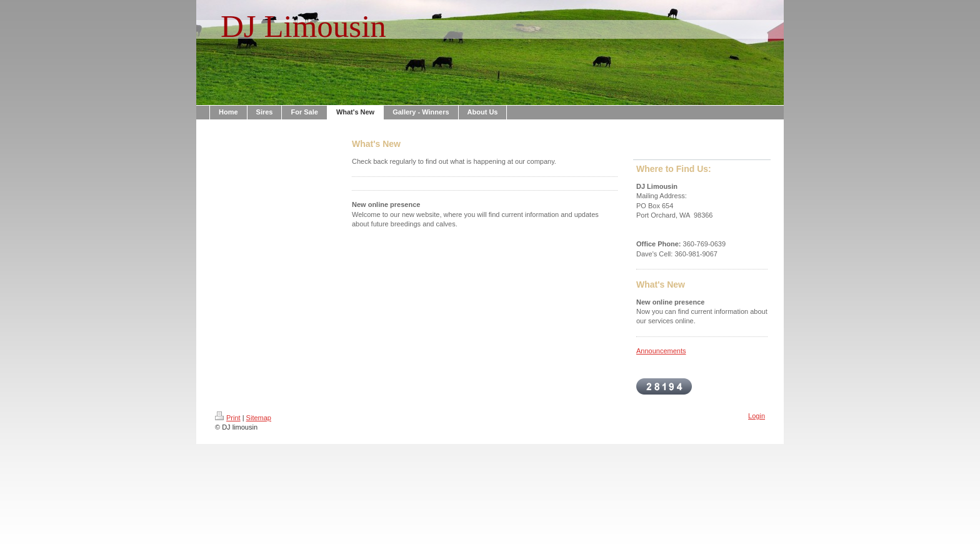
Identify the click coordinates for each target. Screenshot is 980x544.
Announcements (661, 351)
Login (757, 416)
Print (228, 418)
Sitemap (259, 418)
